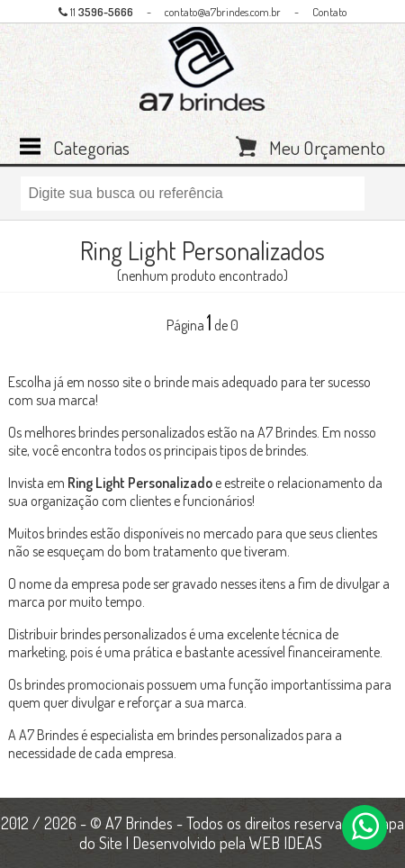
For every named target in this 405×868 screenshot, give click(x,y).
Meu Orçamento (327, 146)
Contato (329, 12)
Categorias (91, 146)
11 (96, 12)
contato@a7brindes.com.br (223, 12)
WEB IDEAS (286, 843)
